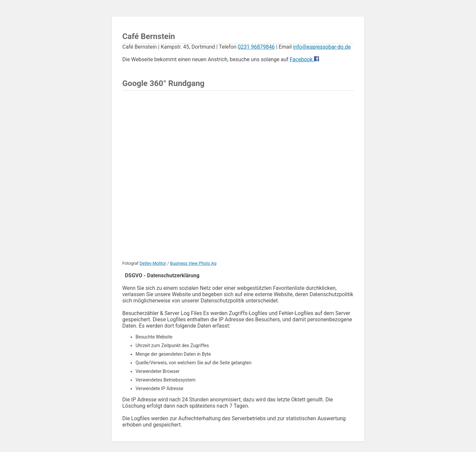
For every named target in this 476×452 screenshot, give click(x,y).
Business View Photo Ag (193, 263)
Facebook (302, 59)
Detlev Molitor (153, 263)
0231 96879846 (256, 47)
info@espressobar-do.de (322, 47)
